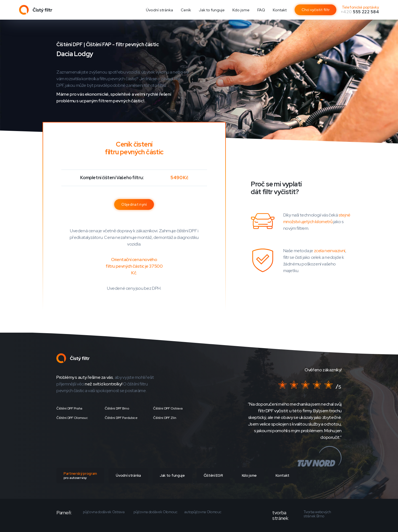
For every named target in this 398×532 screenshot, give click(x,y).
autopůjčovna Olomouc (203, 512)
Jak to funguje (212, 10)
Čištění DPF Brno (117, 408)
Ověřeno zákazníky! (323, 370)
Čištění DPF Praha (69, 408)
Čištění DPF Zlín (165, 418)
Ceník (186, 10)
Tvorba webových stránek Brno (317, 514)
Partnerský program (80, 476)
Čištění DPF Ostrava (168, 408)
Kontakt (280, 10)
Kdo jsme (241, 10)
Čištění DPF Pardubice (121, 418)
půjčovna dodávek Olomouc (155, 512)
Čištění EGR (213, 475)
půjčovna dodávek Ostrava (104, 512)
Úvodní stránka (159, 10)
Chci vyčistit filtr (316, 10)
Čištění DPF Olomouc (72, 418)
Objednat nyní (134, 204)
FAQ (261, 10)
